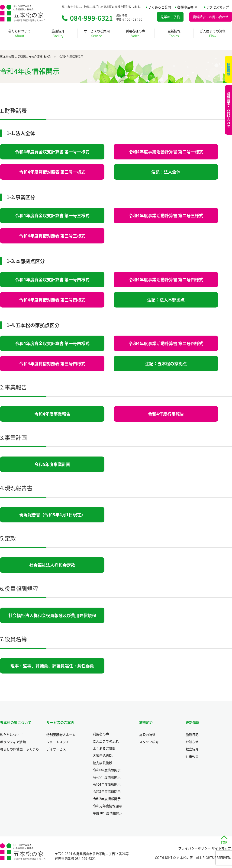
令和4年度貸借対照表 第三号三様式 (52, 236)
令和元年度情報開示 (107, 806)
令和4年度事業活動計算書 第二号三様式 (166, 215)
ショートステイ (58, 742)
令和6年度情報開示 (107, 770)
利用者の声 (101, 734)
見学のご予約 (170, 17)
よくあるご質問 (160, 7)
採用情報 (229, 69)
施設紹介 (58, 33)
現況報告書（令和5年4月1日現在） (52, 515)
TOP (224, 842)
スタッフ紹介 (149, 742)
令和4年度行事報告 (166, 414)
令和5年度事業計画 (52, 464)
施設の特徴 (147, 735)
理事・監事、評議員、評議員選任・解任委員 (52, 666)
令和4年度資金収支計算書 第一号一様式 (52, 152)
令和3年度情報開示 (107, 791)
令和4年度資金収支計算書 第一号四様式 (52, 280)
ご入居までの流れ (213, 33)
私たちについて (19, 33)
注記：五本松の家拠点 (166, 364)
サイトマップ (221, 848)
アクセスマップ (218, 7)
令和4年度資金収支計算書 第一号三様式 (52, 215)
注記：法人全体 (166, 172)
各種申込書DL (187, 7)
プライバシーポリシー (194, 848)
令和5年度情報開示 (107, 777)
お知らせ (192, 742)
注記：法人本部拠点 (166, 300)
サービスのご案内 (97, 33)
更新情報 (174, 33)
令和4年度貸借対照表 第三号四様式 (52, 300)
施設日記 (192, 735)
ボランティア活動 (13, 742)
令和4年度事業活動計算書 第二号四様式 (166, 280)
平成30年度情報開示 (108, 813)
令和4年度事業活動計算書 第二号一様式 (166, 152)
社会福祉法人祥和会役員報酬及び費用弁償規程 (52, 615)
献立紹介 (192, 749)
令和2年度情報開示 (107, 799)
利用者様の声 (135, 33)
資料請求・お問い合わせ (229, 110)
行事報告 (192, 756)
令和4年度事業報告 (52, 414)
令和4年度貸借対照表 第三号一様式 (52, 172)
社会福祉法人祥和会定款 (52, 565)
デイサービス (56, 749)
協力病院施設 (103, 763)
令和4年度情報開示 (107, 784)
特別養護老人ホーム (61, 735)
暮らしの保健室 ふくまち (19, 749)
